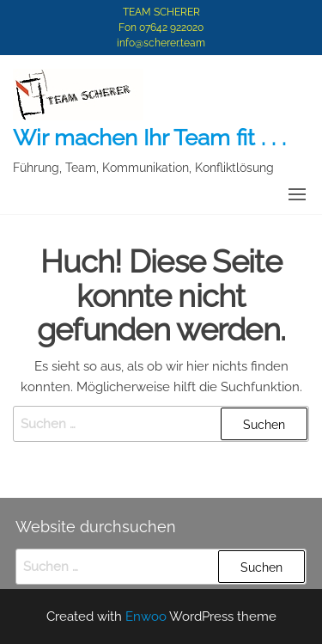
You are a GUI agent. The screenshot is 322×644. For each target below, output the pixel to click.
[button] (297, 194)
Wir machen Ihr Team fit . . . (149, 138)
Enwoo (146, 616)
